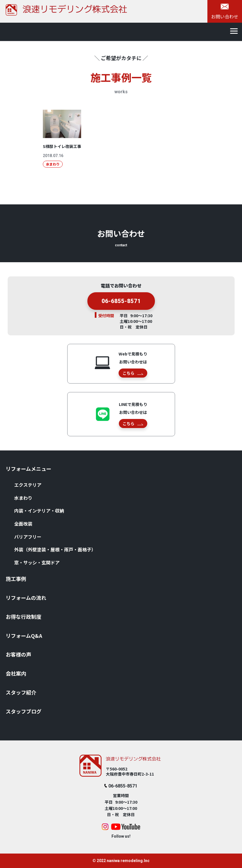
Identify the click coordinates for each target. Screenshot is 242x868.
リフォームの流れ (26, 598)
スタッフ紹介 (21, 692)
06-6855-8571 (121, 786)
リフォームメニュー (29, 469)
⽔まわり (23, 498)
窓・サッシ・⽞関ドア (37, 562)
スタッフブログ (24, 711)
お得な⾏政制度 (24, 617)
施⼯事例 (16, 579)
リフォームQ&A (24, 636)
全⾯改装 (23, 524)
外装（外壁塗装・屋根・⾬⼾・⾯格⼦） (55, 549)
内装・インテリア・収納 (39, 511)
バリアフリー (28, 537)
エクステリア (28, 485)
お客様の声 (18, 654)
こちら (133, 373)
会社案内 (16, 673)
